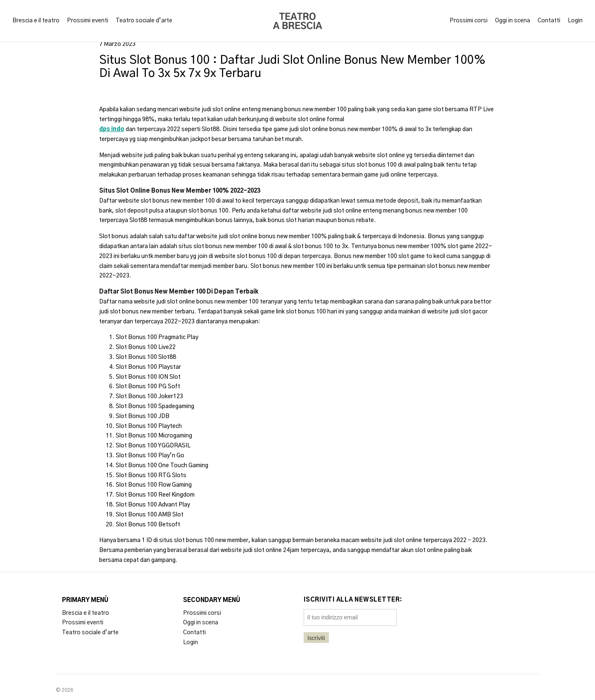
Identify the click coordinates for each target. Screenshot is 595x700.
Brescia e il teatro (36, 21)
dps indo (112, 129)
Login (575, 21)
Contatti (549, 21)
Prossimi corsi (469, 21)
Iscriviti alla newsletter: (353, 600)
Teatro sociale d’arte (144, 21)
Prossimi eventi (88, 21)
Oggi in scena (513, 21)
